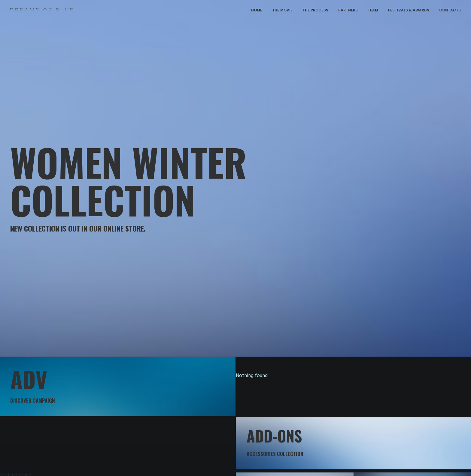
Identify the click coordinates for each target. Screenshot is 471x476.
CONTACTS (450, 10)
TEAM (373, 10)
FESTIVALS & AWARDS (409, 10)
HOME (257, 10)
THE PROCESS (315, 10)
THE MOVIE (282, 10)
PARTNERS (348, 10)
